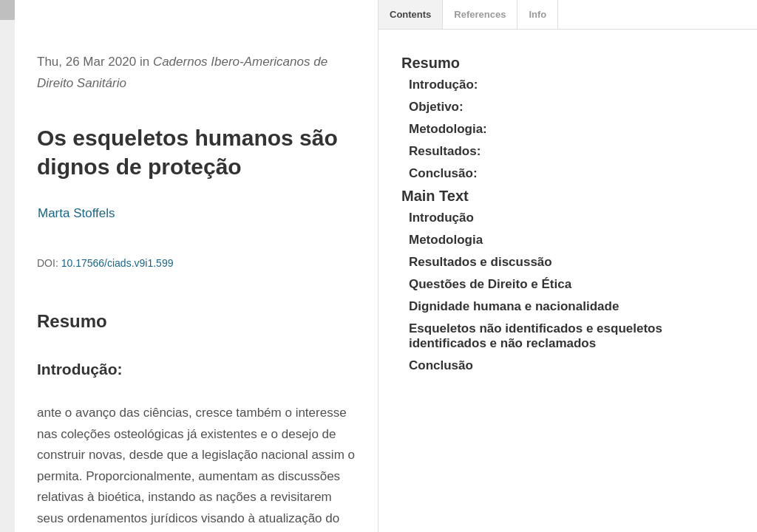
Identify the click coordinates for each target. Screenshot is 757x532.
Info (537, 14)
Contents (410, 14)
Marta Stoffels (77, 213)
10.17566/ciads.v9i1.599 (118, 263)
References (480, 14)
